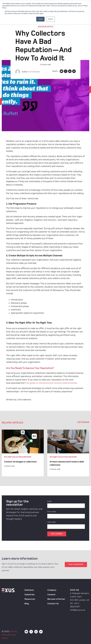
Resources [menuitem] (30, 598)
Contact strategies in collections (20, 462)
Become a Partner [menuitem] (56, 598)
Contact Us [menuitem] (53, 603)
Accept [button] (40, 19)
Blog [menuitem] (27, 603)
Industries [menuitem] (30, 594)
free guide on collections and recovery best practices (51, 383)
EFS (6, 457)
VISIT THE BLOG (83, 422)
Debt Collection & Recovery (20, 457)
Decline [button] (50, 19)
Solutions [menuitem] (29, 589)
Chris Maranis (35, 72)
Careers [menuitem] (51, 594)
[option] (23, 453)
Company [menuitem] (52, 589)
